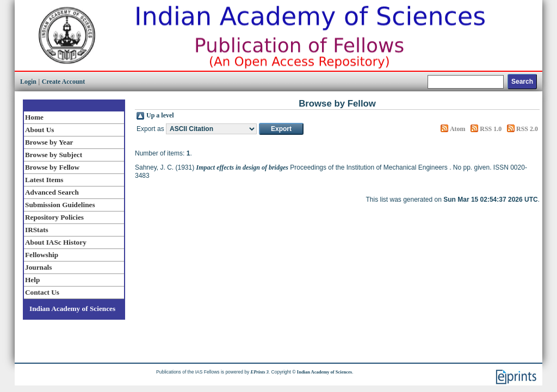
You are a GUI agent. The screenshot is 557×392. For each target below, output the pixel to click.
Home (34, 117)
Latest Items (44, 180)
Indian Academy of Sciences (72, 309)
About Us (39, 130)
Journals (38, 267)
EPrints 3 (260, 372)
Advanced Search (52, 192)
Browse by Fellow (52, 167)
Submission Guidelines (60, 205)
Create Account (63, 82)
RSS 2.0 (527, 129)
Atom (458, 129)
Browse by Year (49, 142)
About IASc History (56, 242)
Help (32, 280)
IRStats (37, 230)
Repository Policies (54, 217)
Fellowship (42, 255)
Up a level (160, 115)
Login (28, 82)
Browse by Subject (54, 155)
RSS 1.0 (491, 129)
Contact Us (42, 292)
